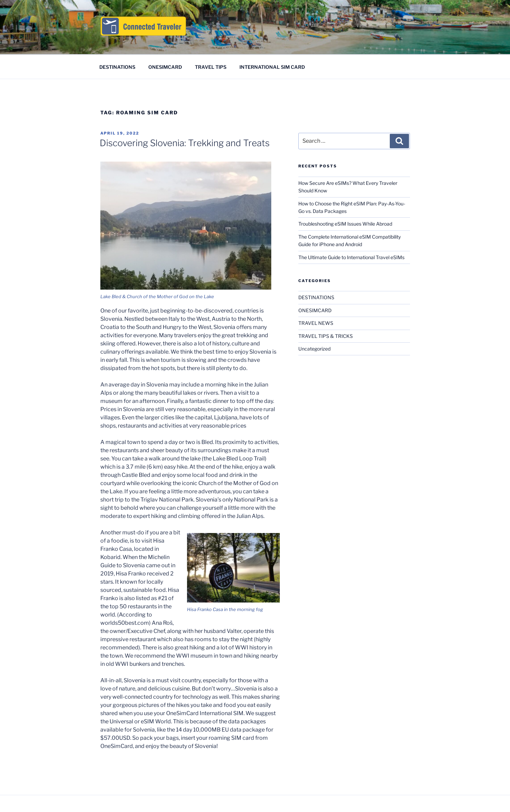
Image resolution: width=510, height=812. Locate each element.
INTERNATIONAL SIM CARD (272, 67)
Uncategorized (314, 349)
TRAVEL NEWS (316, 323)
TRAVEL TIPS (211, 67)
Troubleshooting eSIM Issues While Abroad (345, 224)
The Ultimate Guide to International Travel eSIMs (351, 257)
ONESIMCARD (165, 67)
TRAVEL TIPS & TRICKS (326, 336)
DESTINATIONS (117, 67)
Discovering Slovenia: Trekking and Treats (185, 143)
